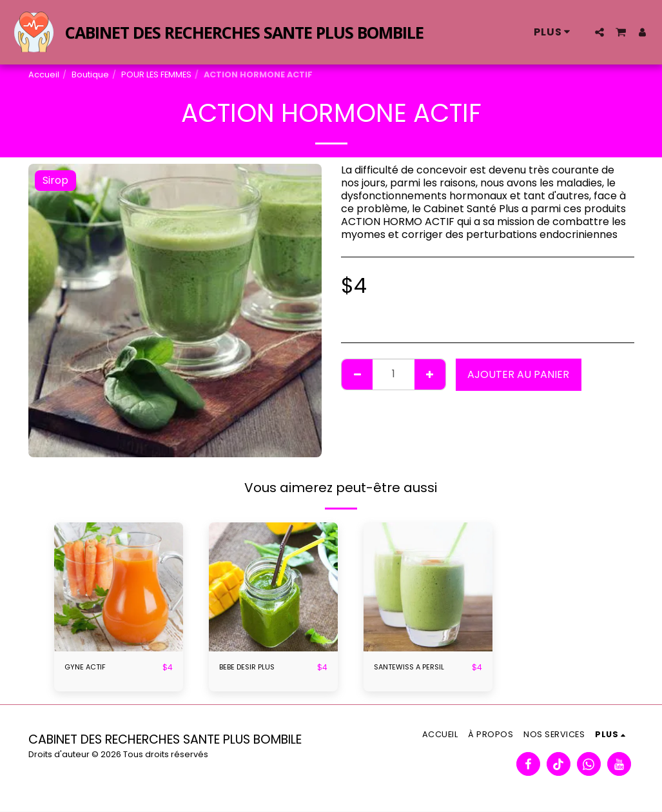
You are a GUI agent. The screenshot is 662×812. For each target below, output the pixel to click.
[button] (599, 32)
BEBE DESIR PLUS (251, 668)
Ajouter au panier (518, 374)
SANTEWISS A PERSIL (414, 668)
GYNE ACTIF (87, 668)
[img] (119, 587)
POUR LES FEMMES (156, 74)
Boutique (90, 74)
